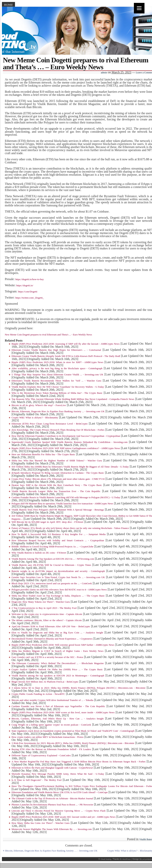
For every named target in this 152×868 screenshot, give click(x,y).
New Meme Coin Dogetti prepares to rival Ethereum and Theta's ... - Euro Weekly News (48, 335)
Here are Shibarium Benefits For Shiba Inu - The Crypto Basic (43, 454)
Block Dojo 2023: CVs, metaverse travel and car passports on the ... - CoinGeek (52, 583)
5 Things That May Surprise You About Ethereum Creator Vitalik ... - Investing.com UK (57, 375)
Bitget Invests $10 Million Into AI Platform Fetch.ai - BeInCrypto (45, 682)
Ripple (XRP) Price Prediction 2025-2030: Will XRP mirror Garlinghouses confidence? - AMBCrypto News (66, 448)
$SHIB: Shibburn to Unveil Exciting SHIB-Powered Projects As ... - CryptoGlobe (52, 547)
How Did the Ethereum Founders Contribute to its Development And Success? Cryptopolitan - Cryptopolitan (66, 436)
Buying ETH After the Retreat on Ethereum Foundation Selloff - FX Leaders (51, 749)
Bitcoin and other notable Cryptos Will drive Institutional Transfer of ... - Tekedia (52, 700)
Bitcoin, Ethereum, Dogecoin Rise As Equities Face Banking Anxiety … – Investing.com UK (51, 851)
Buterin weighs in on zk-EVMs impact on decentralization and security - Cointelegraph (58, 571)
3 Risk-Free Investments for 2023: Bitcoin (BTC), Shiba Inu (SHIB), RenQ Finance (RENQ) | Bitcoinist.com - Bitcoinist (73, 743)
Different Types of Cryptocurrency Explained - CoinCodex (41, 755)
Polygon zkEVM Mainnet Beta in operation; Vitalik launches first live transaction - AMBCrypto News (62, 504)
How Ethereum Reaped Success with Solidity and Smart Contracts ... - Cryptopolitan (58, 540)
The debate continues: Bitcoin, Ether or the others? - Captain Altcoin (47, 620)
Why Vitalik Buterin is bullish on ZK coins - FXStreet (39, 553)
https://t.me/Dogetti (28, 292)
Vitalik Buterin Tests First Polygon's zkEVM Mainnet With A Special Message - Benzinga (58, 510)
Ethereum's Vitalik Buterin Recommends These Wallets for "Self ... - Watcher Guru (56, 381)
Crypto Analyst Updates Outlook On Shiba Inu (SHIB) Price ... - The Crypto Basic (57, 669)
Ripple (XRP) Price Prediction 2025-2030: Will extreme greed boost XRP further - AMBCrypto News (63, 645)
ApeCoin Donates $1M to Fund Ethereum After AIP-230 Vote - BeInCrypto (51, 626)
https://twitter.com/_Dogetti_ (29, 298)
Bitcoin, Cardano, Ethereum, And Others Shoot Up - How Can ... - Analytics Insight (58, 719)
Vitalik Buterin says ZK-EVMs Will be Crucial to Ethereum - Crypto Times (51, 565)
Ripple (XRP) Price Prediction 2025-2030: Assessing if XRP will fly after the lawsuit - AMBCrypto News (66, 344)
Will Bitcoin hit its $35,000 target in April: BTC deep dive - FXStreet (47, 522)
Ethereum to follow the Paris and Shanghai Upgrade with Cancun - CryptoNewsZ (52, 768)
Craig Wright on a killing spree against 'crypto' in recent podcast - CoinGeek (51, 725)
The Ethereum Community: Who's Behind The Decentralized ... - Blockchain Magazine (58, 663)
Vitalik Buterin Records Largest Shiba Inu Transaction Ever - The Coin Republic (56, 491)
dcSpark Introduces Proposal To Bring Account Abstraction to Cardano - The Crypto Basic (58, 473)
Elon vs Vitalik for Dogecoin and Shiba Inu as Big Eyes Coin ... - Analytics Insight (57, 633)
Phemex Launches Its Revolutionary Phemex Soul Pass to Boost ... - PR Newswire (52, 805)
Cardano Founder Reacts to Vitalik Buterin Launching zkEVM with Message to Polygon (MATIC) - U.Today (66, 497)
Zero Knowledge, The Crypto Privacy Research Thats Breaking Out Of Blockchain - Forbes (58, 430)
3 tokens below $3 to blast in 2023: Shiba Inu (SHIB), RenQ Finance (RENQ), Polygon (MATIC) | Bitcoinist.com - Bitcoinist (79, 688)
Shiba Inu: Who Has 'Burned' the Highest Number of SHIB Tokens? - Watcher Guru (57, 461)
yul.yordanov (147, 859)
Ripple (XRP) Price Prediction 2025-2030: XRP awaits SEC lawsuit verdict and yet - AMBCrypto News (63, 817)
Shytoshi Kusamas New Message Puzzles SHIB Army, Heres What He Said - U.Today (58, 774)
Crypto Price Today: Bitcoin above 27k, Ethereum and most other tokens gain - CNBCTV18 (58, 479)
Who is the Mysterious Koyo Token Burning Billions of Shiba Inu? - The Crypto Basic (57, 393)
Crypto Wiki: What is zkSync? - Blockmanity (35, 418)
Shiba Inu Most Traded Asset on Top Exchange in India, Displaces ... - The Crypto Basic (58, 596)
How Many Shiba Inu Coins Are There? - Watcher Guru (41, 823)
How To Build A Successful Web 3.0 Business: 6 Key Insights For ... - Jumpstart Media (59, 534)
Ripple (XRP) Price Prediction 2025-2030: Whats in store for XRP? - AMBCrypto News (57, 362)
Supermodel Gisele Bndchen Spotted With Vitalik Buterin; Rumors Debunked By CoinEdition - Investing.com (70, 442)
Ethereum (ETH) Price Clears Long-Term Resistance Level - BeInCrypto (50, 424)
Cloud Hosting (106, 859)
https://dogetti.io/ (25, 285)
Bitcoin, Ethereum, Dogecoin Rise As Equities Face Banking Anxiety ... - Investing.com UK (58, 411)
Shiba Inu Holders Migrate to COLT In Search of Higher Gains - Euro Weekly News (58, 651)
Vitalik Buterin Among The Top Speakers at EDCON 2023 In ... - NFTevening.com (53, 559)
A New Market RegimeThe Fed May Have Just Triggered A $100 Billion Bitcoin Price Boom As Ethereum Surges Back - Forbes (79, 762)
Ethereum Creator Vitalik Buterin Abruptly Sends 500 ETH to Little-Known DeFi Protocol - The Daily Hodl (66, 356)
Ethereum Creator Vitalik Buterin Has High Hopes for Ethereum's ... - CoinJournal (56, 350)
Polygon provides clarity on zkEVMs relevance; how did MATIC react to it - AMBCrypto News (59, 590)
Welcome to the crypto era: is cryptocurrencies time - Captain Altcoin (47, 614)
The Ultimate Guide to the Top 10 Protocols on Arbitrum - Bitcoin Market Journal (52, 798)
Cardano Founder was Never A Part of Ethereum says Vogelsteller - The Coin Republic (58, 706)
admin (104, 73)
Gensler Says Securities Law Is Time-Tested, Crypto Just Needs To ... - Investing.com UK (58, 577)
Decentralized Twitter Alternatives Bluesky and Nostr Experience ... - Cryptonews (52, 639)
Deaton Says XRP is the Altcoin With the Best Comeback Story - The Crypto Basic (57, 485)
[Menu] (139, 8)
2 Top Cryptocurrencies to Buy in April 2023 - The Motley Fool (44, 608)
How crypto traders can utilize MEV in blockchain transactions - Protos (47, 737)
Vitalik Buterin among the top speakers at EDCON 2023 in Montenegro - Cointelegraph (58, 676)
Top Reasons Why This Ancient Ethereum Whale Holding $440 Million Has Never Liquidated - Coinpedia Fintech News (73, 399)
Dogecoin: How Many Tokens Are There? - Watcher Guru (41, 602)
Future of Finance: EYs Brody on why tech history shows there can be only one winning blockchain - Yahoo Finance (70, 528)
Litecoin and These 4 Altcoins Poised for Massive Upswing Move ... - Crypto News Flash (59, 811)
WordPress (126, 859)
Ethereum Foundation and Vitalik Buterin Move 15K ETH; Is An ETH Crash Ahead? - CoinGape (60, 792)
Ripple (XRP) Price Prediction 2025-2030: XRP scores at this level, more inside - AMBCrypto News (63, 712)
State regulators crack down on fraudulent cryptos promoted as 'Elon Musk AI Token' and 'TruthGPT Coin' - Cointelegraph (73, 731)
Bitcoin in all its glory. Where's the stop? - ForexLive (39, 405)
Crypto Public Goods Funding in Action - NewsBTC (38, 694)
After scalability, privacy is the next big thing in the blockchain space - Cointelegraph (57, 368)
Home (8, 5)
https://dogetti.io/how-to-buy (30, 279)
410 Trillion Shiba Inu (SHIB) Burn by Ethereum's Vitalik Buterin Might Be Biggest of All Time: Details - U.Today (70, 467)
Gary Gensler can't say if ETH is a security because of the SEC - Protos (47, 657)
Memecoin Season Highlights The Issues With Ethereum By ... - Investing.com (52, 829)
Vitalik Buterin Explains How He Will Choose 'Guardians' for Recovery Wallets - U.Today (58, 387)
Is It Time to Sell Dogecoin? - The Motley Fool (37, 780)
